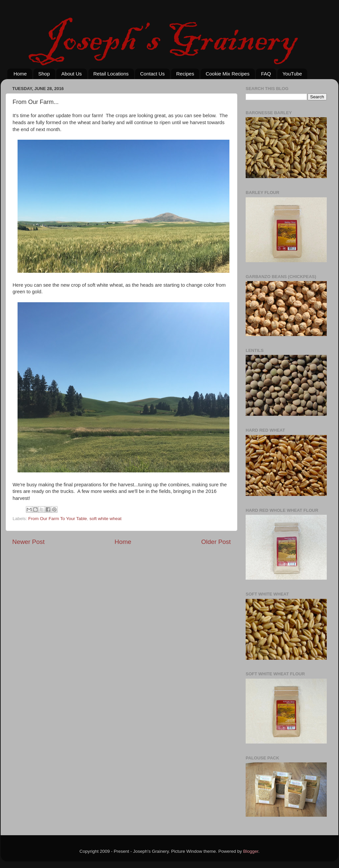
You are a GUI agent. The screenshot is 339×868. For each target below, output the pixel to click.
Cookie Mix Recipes (228, 74)
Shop (44, 74)
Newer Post (28, 542)
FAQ (266, 74)
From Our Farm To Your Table (57, 519)
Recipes (185, 74)
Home (20, 74)
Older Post (216, 542)
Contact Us (152, 74)
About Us (72, 74)
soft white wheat (105, 519)
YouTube (292, 74)
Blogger (251, 851)
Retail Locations (111, 74)
